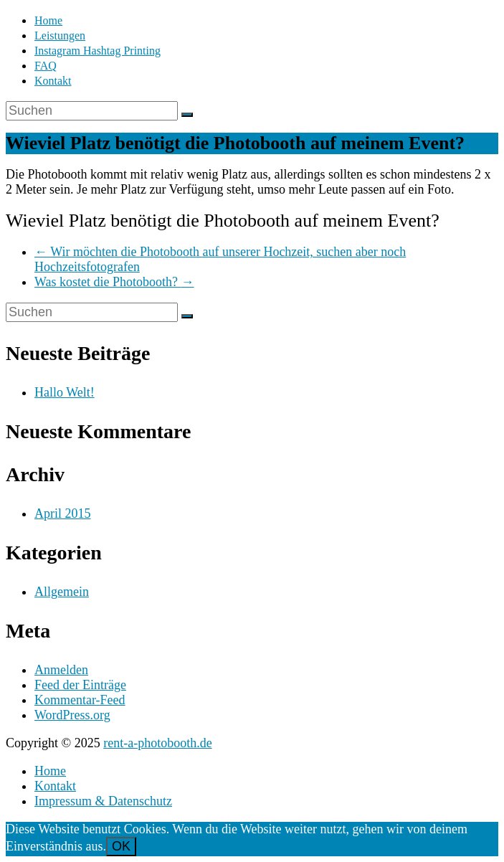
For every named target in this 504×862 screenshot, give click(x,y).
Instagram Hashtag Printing (98, 51)
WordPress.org (72, 715)
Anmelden (61, 670)
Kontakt (53, 81)
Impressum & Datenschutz (103, 801)
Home (48, 20)
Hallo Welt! (65, 392)
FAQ (46, 66)
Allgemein (62, 592)
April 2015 (63, 513)
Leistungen (60, 35)
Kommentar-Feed (80, 700)
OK (121, 846)
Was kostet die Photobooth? (114, 282)
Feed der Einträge (80, 685)
